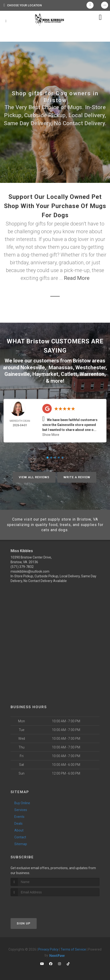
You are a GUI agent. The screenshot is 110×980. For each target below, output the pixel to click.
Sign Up (24, 923)
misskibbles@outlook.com (30, 571)
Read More (77, 278)
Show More (51, 435)
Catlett (69, 374)
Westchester (90, 367)
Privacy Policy (48, 949)
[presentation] (36, 905)
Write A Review (77, 477)
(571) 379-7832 (22, 567)
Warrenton (92, 374)
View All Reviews (34, 477)
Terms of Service (73, 949)
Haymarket (45, 374)
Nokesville (33, 367)
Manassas (61, 367)
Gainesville (17, 374)
